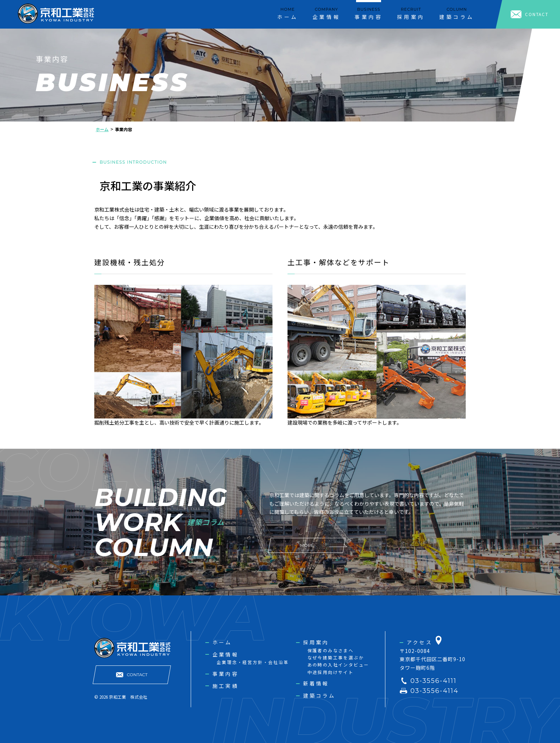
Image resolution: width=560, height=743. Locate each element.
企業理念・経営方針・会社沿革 (253, 662)
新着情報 (316, 683)
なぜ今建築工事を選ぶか (336, 657)
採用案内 (316, 642)
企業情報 (226, 654)
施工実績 (226, 686)
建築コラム (319, 695)
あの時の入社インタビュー (338, 665)
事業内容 (226, 674)
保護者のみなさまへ (331, 650)
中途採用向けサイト (331, 672)
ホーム (222, 642)
